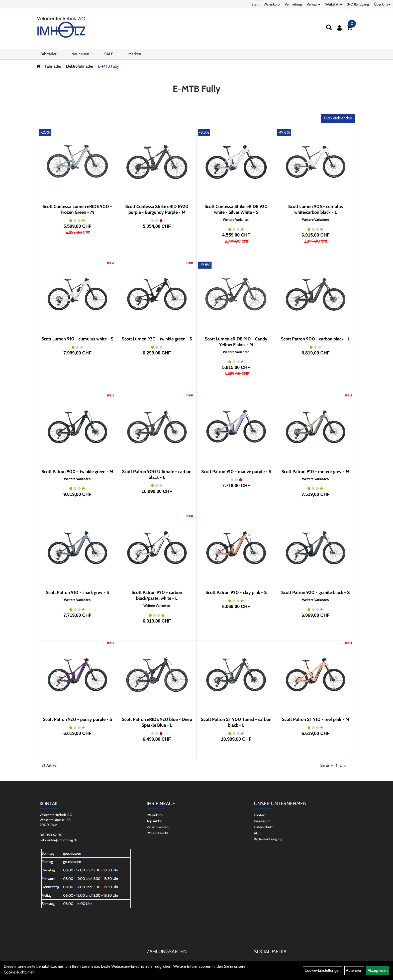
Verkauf (314, 4)
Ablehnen (354, 970)
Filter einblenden (338, 118)
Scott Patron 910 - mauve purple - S (236, 472)
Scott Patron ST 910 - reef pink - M (316, 719)
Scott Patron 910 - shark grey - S (77, 593)
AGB (257, 833)
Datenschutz (263, 827)
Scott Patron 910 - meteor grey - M (315, 472)
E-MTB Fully (108, 66)
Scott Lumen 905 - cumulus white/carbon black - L (316, 209)
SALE (109, 56)
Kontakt (260, 815)
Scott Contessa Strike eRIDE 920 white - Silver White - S (236, 209)
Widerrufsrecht (158, 833)
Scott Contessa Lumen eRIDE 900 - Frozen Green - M (77, 209)
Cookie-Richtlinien (19, 972)
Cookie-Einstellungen (323, 970)
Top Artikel (154, 821)
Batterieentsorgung (268, 839)
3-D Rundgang (358, 4)
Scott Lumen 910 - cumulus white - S (77, 339)
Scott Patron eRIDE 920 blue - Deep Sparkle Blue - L (157, 722)
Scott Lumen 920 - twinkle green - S (157, 339)
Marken (135, 56)
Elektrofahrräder (80, 66)
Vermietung (293, 4)
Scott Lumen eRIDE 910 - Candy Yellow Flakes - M (236, 342)
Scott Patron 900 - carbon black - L (315, 339)
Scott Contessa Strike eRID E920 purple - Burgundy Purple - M (157, 209)
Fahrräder (48, 56)
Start (255, 4)
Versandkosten (158, 827)
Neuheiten (80, 56)
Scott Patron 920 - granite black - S (315, 593)
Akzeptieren (378, 970)
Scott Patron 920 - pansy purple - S (77, 719)
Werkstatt (334, 4)
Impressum (262, 821)
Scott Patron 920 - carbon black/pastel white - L (157, 595)
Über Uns (382, 4)
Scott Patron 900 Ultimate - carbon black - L (157, 474)
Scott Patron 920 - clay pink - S (236, 593)
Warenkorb (272, 4)
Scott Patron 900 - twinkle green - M (77, 472)
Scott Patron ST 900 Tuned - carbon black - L (236, 722)
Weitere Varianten (236, 220)
